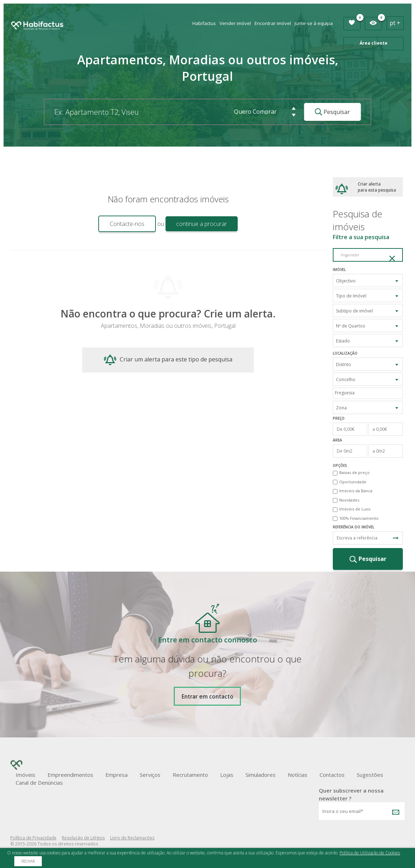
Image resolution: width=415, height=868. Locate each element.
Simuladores (261, 775)
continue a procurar (202, 224)
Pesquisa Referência (396, 538)
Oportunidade (353, 482)
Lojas (227, 775)
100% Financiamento (359, 518)
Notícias (298, 775)
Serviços (150, 775)
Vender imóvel (235, 23)
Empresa (117, 775)
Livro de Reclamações (132, 838)
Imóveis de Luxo (355, 509)
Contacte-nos (127, 224)
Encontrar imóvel (273, 23)
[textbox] (370, 393)
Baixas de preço (354, 472)
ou (161, 224)
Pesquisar (332, 112)
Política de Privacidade (33, 838)
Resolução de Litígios (83, 838)
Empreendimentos (70, 775)
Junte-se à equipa (314, 23)
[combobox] (368, 280)
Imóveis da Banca (356, 491)
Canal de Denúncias (39, 783)
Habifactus (204, 23)
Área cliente (374, 43)
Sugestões (370, 775)
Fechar (28, 861)
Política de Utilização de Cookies (370, 853)
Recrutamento (190, 775)
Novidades (349, 500)
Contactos (332, 775)
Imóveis (26, 775)
